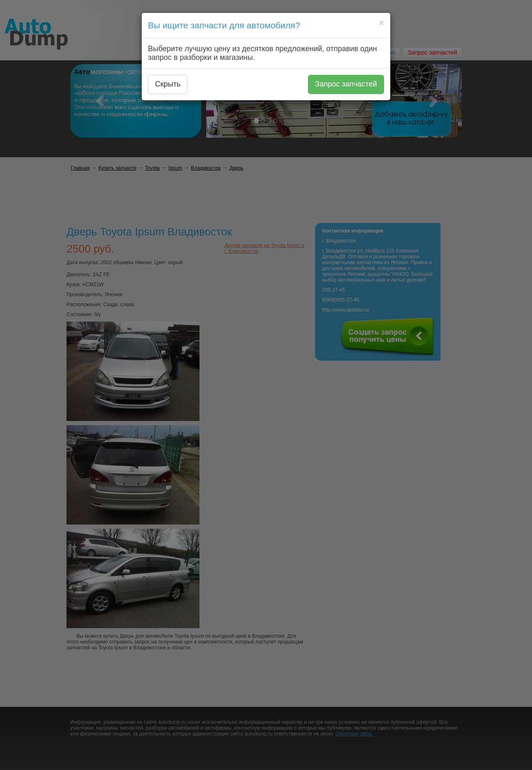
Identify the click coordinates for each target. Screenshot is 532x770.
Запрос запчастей (346, 84)
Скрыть (168, 84)
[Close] (382, 23)
